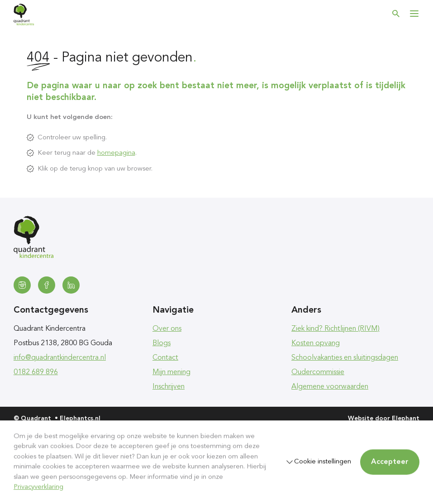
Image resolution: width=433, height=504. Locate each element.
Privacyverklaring (38, 487)
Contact (165, 358)
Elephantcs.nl (80, 418)
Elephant (406, 418)
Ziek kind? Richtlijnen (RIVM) (335, 329)
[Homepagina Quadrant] (24, 14)
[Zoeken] (396, 14)
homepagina (116, 153)
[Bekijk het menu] (414, 14)
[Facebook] (47, 285)
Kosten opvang (316, 343)
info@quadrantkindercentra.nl (60, 358)
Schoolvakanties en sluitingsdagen (345, 358)
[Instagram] (22, 285)
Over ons (167, 329)
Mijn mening (171, 372)
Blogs (162, 343)
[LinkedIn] (71, 285)
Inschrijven (169, 387)
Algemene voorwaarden (330, 387)
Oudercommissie (318, 372)
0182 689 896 (36, 372)
